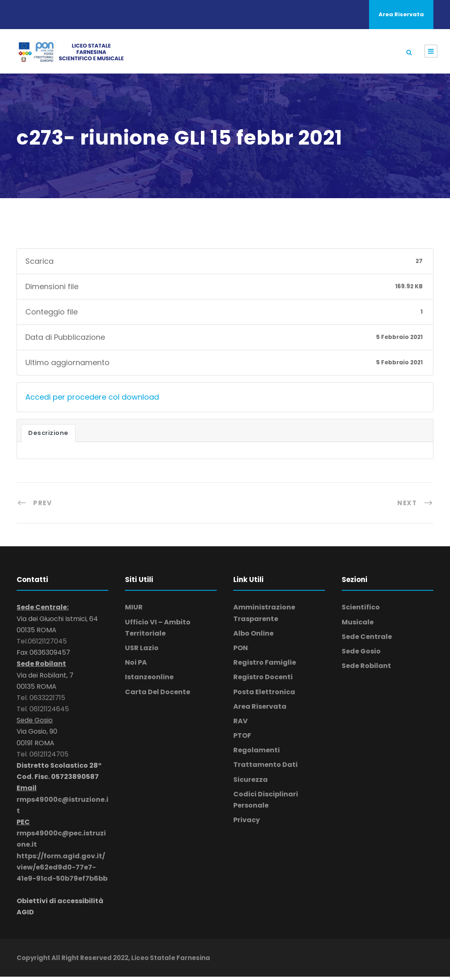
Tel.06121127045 (42, 644)
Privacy (247, 823)
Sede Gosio (361, 654)
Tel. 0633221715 (41, 701)
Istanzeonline (149, 680)
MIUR (134, 610)
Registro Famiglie (265, 666)
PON (241, 651)
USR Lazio (142, 651)
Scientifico (361, 610)
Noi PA (136, 666)
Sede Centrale (367, 640)
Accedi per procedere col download (92, 400)
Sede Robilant (366, 669)
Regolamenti (257, 753)
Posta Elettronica (264, 695)
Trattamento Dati (265, 768)
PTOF (242, 739)
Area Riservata (401, 14)
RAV (241, 724)
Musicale (358, 625)
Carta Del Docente (158, 695)
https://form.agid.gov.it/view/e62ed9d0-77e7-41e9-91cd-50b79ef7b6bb (62, 870)
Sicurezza (251, 782)
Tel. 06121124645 (43, 712)
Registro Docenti (263, 680)
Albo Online (253, 636)
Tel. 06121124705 (43, 757)
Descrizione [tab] (48, 436)
